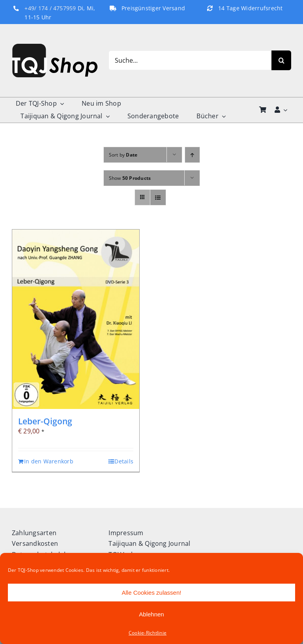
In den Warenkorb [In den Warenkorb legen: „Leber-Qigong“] (49, 461)
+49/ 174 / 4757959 (50, 8)
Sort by (123, 155)
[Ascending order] (192, 155)
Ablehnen (151, 614)
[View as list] (158, 197)
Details (124, 461)
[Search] (281, 60)
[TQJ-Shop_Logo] (55, 47)
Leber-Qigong (45, 421)
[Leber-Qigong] (76, 319)
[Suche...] (190, 60)
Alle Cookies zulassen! (152, 593)
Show (130, 178)
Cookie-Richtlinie (148, 633)
